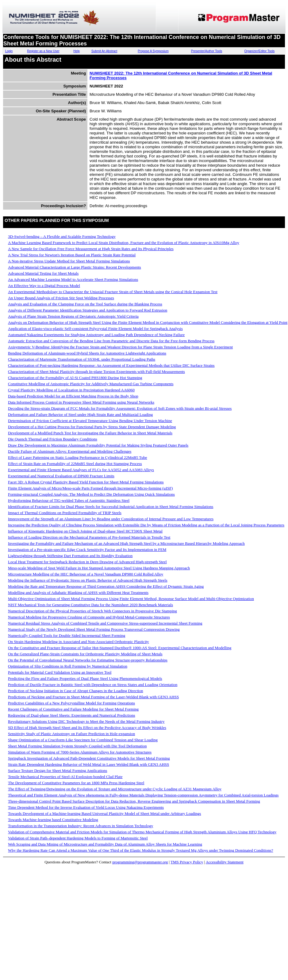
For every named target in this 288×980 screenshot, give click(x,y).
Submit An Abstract (104, 51)
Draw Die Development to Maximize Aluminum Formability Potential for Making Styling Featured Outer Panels (98, 445)
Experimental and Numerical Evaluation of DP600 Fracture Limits (61, 476)
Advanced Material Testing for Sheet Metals (43, 273)
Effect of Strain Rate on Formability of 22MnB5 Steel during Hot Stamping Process (75, 464)
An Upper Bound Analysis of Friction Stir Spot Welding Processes (61, 298)
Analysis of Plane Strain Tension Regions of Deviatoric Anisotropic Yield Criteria (73, 316)
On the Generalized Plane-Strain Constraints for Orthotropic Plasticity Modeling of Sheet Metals (85, 654)
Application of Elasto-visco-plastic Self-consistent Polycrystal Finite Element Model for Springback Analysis (95, 329)
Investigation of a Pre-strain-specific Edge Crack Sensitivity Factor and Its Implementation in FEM (87, 550)
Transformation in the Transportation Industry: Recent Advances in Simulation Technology (81, 826)
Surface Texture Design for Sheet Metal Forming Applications (58, 771)
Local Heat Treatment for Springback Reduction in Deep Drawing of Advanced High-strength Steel (87, 562)
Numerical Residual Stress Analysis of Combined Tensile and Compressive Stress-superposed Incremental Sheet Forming (105, 623)
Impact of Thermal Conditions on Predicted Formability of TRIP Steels (65, 513)
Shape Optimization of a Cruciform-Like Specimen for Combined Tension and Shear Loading (83, 740)
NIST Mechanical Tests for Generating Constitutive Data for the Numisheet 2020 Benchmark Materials (90, 605)
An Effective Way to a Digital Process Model (44, 286)
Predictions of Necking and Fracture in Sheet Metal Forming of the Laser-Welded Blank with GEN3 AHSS (93, 697)
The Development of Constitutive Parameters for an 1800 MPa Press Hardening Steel (76, 783)
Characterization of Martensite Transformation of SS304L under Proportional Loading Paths (82, 359)
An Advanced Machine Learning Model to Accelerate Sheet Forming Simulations (73, 279)
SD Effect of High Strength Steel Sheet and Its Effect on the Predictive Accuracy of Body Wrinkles (87, 728)
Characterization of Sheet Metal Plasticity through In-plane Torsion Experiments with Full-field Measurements (96, 372)
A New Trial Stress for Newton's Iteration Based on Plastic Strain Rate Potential (72, 255)
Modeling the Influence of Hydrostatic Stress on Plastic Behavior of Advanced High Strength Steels (88, 580)
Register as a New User (43, 51)
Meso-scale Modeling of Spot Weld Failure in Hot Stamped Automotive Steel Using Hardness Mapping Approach (99, 568)
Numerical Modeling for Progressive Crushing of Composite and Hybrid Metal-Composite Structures (89, 617)
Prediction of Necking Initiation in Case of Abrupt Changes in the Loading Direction (75, 691)
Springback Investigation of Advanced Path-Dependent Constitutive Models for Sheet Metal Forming (89, 758)
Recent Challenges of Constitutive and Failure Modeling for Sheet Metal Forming (73, 709)
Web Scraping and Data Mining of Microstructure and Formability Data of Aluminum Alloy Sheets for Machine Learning (105, 844)
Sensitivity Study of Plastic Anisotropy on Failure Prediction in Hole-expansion (71, 734)
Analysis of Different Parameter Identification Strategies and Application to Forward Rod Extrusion (88, 310)
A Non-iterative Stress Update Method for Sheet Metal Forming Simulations (69, 261)
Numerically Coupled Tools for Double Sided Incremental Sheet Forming (67, 635)
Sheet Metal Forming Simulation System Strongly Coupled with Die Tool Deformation (77, 746)
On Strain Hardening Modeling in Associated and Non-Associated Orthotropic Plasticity (79, 642)
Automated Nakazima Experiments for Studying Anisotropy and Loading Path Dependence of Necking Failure (96, 335)
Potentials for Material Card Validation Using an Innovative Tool (60, 672)
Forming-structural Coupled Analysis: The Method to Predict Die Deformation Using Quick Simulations (91, 494)
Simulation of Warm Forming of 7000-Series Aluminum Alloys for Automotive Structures (80, 752)
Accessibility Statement (225, 862)
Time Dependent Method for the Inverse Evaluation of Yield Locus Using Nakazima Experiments (86, 807)
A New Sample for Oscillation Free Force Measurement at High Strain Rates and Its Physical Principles (91, 249)
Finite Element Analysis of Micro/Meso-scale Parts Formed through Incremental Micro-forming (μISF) (90, 488)
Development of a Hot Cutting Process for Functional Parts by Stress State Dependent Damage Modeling (92, 427)
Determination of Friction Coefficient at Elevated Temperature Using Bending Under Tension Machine (90, 421)
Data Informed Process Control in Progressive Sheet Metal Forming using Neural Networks (81, 402)
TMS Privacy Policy (187, 862)
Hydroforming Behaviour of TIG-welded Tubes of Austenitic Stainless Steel (69, 500)
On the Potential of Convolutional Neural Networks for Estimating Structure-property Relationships (88, 660)
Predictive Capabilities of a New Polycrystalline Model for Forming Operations (71, 703)
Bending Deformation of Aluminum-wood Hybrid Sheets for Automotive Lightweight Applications (87, 353)
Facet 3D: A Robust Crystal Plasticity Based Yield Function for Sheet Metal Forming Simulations (86, 482)
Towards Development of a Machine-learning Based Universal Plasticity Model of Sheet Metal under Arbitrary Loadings (104, 813)
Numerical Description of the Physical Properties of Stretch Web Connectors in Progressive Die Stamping (92, 611)
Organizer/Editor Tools (260, 51)
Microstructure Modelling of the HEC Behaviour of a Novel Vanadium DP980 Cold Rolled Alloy (86, 574)
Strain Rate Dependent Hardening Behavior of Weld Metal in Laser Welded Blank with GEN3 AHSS (88, 764)
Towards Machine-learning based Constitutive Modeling (53, 820)
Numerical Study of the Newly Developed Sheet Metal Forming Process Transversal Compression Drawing (94, 629)
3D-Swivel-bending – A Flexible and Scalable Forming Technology (62, 236)
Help (77, 51)
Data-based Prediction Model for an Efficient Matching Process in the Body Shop (73, 396)
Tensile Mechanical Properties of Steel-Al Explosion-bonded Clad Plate (65, 777)
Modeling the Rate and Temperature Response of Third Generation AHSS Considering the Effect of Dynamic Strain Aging (106, 586)
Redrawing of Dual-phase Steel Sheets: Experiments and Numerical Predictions (71, 715)
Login (9, 51)
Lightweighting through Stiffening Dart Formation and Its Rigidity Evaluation (70, 556)
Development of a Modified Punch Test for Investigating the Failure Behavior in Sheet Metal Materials (90, 433)
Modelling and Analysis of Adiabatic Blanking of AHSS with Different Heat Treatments (78, 593)
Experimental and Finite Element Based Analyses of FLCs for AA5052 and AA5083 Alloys (81, 470)
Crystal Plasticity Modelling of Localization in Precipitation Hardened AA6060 (71, 390)
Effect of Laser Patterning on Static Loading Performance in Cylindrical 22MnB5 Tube (78, 457)
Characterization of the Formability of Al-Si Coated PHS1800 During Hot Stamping (75, 378)
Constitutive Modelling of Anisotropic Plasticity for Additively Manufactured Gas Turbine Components (91, 384)
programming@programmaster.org (140, 862)
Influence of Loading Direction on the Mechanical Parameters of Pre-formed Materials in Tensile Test (89, 537)
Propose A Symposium (153, 51)
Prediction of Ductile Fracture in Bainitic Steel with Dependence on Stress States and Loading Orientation (93, 685)
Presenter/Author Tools (207, 51)
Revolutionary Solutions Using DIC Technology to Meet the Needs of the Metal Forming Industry (86, 721)
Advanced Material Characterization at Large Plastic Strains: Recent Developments (75, 267)
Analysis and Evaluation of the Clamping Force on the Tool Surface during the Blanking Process (85, 304)
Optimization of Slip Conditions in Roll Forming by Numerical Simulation (68, 666)
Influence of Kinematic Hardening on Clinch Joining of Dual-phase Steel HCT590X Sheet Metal (85, 531)
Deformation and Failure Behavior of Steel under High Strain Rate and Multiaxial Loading (80, 414)
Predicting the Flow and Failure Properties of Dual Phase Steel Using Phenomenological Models (85, 678)
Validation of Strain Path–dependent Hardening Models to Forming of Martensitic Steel (78, 838)
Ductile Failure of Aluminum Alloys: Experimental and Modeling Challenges (70, 451)
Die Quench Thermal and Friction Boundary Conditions (53, 439)
